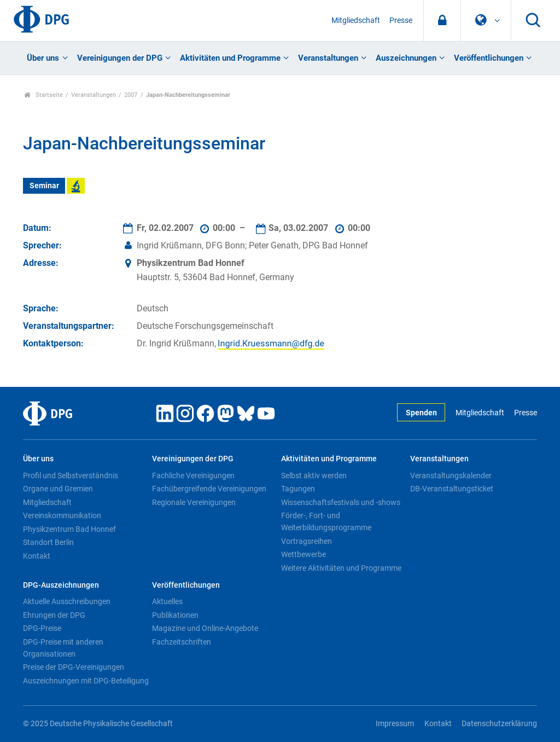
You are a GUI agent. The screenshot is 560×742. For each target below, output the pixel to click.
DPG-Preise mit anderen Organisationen (63, 648)
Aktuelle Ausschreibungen (67, 601)
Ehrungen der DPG (54, 615)
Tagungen (298, 489)
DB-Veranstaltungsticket (452, 489)
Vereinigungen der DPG (120, 58)
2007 (131, 95)
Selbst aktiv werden (314, 476)
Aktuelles (167, 601)
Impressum (395, 724)
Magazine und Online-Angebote (205, 628)
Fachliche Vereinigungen (193, 476)
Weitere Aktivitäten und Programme (341, 568)
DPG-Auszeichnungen (61, 585)
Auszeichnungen (406, 58)
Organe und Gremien (58, 489)
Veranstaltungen (328, 58)
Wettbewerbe (304, 554)
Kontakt (37, 556)
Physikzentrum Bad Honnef (69, 529)
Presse (401, 21)
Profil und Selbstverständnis (71, 476)
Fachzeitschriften (182, 642)
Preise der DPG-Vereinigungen (74, 667)
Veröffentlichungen (489, 58)
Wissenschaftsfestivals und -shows (341, 502)
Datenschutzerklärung (499, 724)
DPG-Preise (42, 628)
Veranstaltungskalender (451, 476)
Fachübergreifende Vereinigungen (209, 489)
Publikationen (175, 615)
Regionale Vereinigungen (194, 502)
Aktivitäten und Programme (230, 58)
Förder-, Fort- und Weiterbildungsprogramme (326, 521)
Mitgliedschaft (356, 21)
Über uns (43, 58)
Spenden (421, 413)
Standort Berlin (48, 542)
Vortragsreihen (307, 541)
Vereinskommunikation (62, 515)
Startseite (43, 95)
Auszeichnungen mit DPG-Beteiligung (86, 681)
